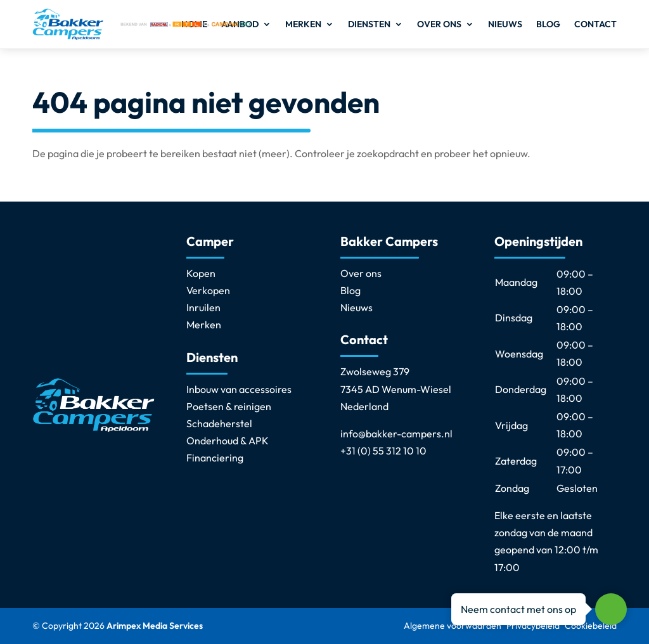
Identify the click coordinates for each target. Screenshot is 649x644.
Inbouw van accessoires (239, 389)
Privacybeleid (533, 626)
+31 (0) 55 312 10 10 (383, 451)
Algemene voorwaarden (453, 626)
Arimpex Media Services (155, 626)
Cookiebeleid (591, 626)
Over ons (439, 24)
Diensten (369, 24)
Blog (548, 24)
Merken (303, 24)
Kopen (201, 273)
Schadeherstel (219, 423)
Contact (595, 24)
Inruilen (203, 307)
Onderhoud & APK (228, 441)
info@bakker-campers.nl (396, 434)
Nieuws (505, 24)
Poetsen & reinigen (229, 406)
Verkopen (208, 290)
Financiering (215, 458)
